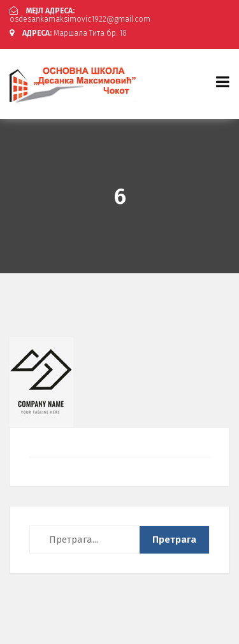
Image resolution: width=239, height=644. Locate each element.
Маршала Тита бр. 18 (68, 33)
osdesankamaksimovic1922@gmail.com (80, 15)
